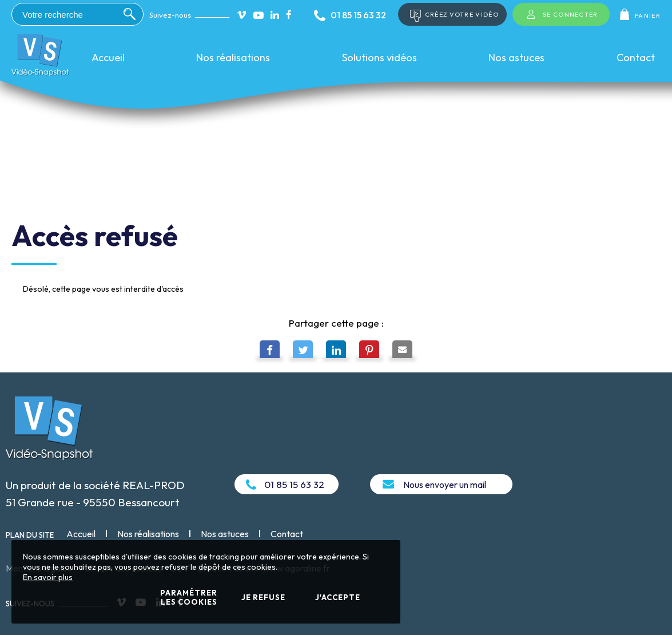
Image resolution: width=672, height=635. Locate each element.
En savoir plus (48, 577)
